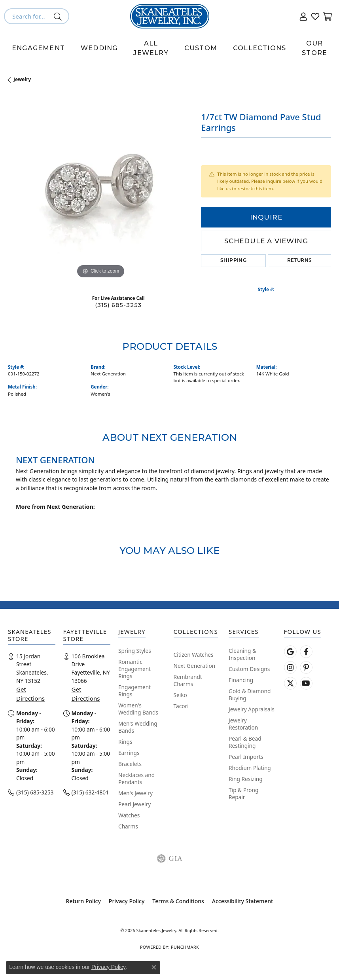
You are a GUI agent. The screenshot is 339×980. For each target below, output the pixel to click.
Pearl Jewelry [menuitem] (134, 804)
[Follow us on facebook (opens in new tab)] (306, 652)
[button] (303, 16)
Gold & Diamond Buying (250, 695)
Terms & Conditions (178, 901)
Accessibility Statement (243, 901)
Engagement (38, 48)
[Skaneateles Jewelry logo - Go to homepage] (170, 16)
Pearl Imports (246, 757)
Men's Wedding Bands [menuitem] (138, 727)
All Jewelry (151, 48)
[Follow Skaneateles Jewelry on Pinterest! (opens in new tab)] (306, 667)
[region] (100, 188)
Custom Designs (249, 669)
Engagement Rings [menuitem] (134, 691)
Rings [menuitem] (125, 742)
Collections (259, 48)
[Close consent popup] (154, 967)
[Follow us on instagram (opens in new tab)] (290, 667)
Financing (241, 680)
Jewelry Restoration (243, 724)
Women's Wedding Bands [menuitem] (138, 709)
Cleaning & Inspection (242, 654)
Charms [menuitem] (128, 826)
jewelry (22, 79)
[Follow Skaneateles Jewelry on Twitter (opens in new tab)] (290, 683)
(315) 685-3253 (118, 305)
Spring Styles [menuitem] (135, 651)
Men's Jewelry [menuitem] (135, 793)
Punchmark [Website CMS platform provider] (185, 947)
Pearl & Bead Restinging (245, 742)
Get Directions (30, 694)
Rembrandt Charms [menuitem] (188, 680)
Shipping (233, 261)
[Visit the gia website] (170, 859)
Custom (201, 48)
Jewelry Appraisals (252, 709)
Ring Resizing (246, 779)
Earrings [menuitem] (129, 753)
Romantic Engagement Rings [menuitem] (134, 669)
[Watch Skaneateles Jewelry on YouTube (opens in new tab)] (306, 683)
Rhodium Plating (250, 768)
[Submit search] (59, 16)
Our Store (314, 48)
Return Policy (83, 901)
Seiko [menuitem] (180, 695)
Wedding (99, 48)
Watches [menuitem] (129, 815)
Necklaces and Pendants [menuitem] (136, 778)
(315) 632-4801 (90, 792)
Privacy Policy (127, 901)
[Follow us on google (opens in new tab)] (290, 652)
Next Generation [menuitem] (195, 666)
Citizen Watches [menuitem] (194, 655)
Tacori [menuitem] (181, 706)
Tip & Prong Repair (243, 793)
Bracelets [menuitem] (130, 764)
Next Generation (108, 374)
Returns (300, 261)
